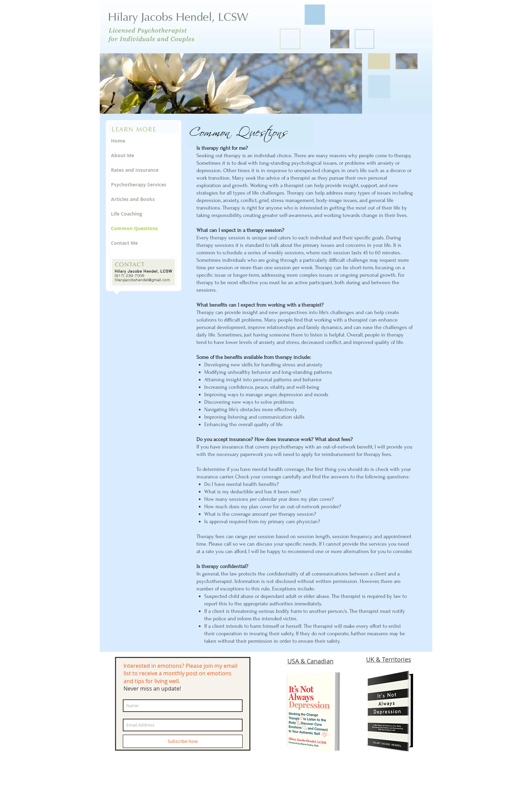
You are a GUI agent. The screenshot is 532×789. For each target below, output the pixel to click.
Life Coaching (127, 214)
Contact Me (124, 243)
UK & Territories (389, 659)
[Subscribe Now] (183, 741)
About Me (122, 155)
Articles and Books (133, 199)
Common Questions (134, 228)
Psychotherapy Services (139, 185)
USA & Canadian (310, 661)
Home (118, 141)
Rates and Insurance (135, 170)
